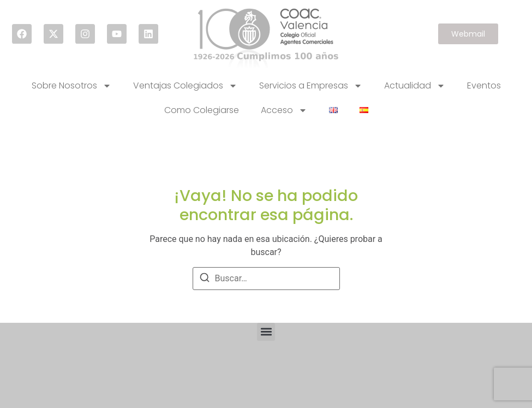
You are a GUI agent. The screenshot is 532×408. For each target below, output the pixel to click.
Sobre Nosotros (71, 86)
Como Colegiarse (202, 110)
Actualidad (415, 86)
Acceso (284, 110)
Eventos (484, 85)
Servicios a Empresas (311, 86)
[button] (266, 332)
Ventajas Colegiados (185, 86)
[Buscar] (205, 279)
